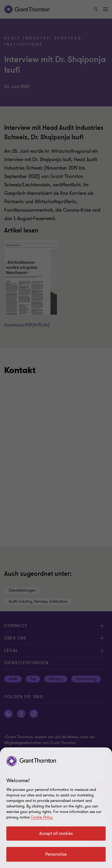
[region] (56, 808)
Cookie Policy (42, 817)
